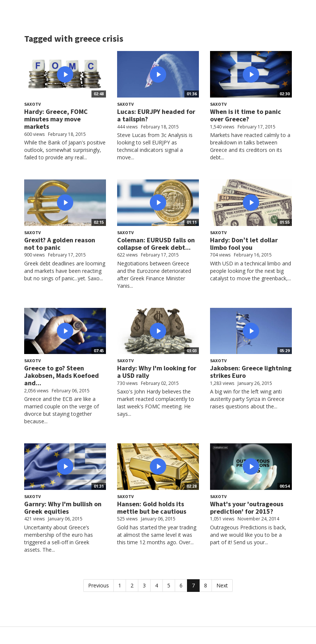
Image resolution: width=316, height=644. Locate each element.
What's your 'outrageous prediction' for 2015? (247, 508)
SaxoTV (33, 104)
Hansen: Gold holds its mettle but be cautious (152, 508)
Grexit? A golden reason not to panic (60, 244)
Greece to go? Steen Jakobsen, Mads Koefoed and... (62, 375)
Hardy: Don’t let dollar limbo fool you (244, 244)
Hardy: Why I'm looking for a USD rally (157, 372)
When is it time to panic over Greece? (246, 115)
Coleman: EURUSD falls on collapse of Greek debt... (156, 244)
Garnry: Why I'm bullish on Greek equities (63, 508)
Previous (99, 585)
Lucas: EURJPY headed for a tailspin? (156, 115)
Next (222, 585)
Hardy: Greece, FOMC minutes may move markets (56, 119)
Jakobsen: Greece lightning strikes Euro (251, 372)
